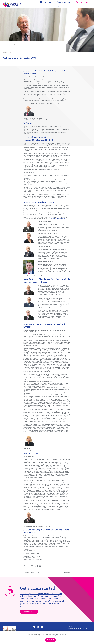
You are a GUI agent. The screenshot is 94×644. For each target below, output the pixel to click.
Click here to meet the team (57, 219)
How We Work (49, 6)
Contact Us (88, 6)
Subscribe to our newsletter (66, 3)
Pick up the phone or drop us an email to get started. (41, 594)
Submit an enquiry (29, 612)
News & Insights (78, 6)
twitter (38, 627)
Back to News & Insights (31, 572)
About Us (33, 6)
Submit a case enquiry (83, 3)
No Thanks (41, 640)
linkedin (34, 627)
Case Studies (69, 6)
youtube (42, 627)
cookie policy (56, 636)
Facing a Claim (59, 6)
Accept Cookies (51, 640)
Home (5, 44)
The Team (41, 6)
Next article (67, 572)
